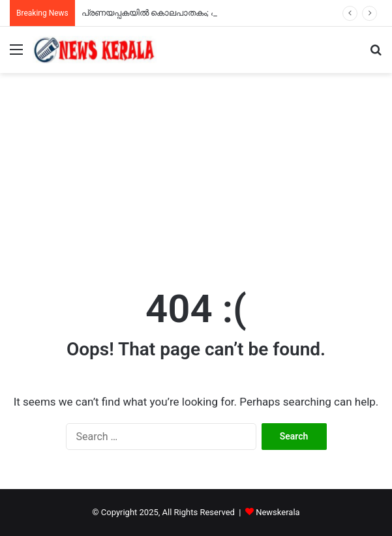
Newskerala (278, 512)
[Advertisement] (196, 171)
